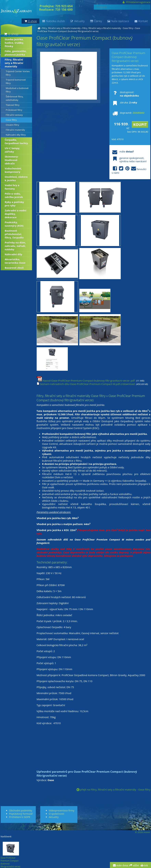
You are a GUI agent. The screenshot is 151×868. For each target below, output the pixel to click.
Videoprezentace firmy (62, 810)
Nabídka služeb (53, 21)
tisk (146, 865)
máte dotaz (122, 865)
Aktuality (77, 21)
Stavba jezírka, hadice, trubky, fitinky (14, 43)
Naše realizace (118, 21)
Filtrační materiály (15, 130)
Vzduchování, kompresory (13, 170)
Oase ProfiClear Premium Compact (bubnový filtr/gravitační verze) (89, 30)
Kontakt (141, 21)
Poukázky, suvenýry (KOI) (14, 224)
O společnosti (56, 814)
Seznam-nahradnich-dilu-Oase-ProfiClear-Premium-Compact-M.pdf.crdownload (86, 384)
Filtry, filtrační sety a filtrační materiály (61, 28)
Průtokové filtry (14, 110)
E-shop (11, 34)
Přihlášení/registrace (136, 2)
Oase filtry (11, 120)
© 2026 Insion (143, 832)
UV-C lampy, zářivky (12, 150)
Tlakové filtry (13, 105)
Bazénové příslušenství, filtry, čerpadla (14, 234)
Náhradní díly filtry (16, 135)
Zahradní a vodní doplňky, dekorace (16, 214)
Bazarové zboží (14, 268)
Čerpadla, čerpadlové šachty (16, 141)
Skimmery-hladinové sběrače (12, 160)
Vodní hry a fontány (12, 187)
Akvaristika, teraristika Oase (15, 261)
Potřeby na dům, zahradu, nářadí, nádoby (15, 246)
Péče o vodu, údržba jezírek (14, 195)
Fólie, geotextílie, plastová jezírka (16, 53)
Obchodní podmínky (21, 810)
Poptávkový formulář (21, 814)
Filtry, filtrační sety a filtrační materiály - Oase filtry (108, 28)
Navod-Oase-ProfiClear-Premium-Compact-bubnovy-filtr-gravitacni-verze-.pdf (86, 381)
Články (96, 21)
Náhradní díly (14, 254)
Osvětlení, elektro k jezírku (16, 179)
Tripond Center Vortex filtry (18, 73)
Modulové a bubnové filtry (17, 90)
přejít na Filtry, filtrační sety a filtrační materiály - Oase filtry (114, 789)
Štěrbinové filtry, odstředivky (15, 98)
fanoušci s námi (129, 170)
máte (123, 151)
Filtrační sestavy (14, 115)
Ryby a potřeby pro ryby (14, 204)
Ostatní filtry (12, 125)
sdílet (136, 865)
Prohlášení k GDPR (20, 817)
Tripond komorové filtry (16, 81)
